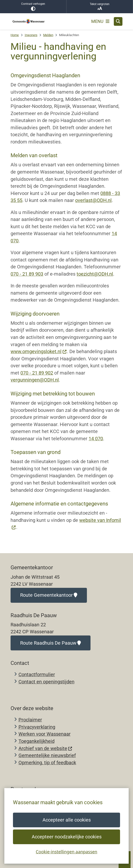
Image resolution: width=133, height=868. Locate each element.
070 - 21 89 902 (37, 373)
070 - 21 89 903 (27, 274)
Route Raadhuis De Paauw (51, 643)
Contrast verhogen (33, 7)
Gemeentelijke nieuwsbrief (47, 755)
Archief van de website (45, 748)
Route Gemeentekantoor (49, 595)
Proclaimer (30, 720)
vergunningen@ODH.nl (35, 380)
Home (15, 35)
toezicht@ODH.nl (95, 274)
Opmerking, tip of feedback (47, 763)
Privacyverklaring (37, 727)
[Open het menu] (100, 21)
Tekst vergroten (100, 7)
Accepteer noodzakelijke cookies (66, 837)
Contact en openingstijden (46, 682)
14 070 (96, 439)
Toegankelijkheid (36, 741)
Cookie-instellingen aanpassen (66, 852)
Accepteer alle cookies (66, 820)
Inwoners (31, 35)
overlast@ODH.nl (93, 200)
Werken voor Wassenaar (45, 734)
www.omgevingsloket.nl (39, 352)
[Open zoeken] (118, 21)
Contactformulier (37, 675)
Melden (48, 35)
